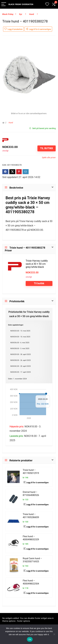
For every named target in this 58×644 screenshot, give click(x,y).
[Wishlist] (47, 4)
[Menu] (4, 4)
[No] (54, 634)
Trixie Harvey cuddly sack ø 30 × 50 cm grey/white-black (37, 264)
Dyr (21, 14)
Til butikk (46, 148)
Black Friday (8, 14)
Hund (31, 14)
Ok (30, 639)
